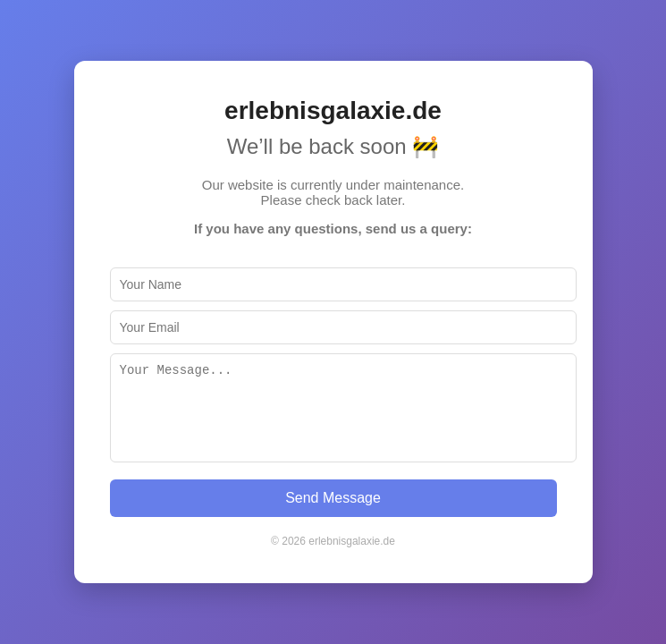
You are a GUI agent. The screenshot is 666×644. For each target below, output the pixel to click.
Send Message (333, 498)
